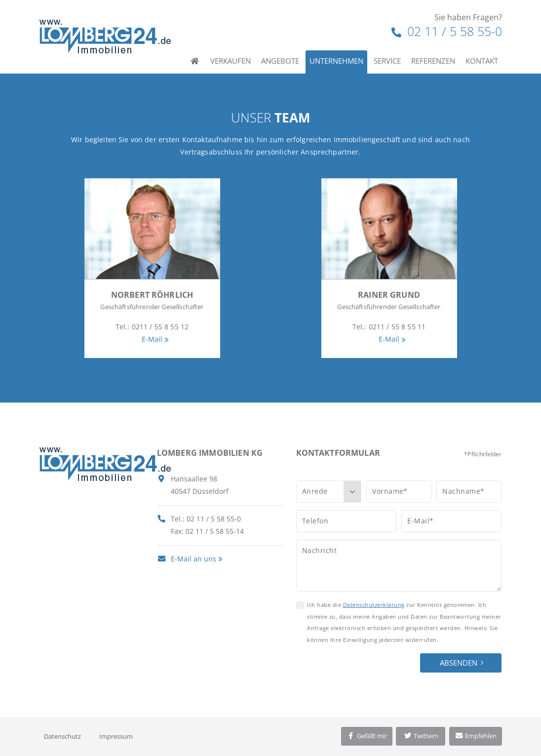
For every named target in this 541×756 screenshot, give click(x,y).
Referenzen (433, 61)
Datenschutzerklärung (374, 605)
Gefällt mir (367, 736)
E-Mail (152, 339)
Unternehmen (336, 61)
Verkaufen (231, 61)
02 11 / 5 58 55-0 (447, 31)
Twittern (421, 736)
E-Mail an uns (187, 559)
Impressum (116, 736)
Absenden (459, 663)
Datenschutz (62, 736)
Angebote (280, 61)
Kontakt (482, 61)
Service (387, 61)
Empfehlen (476, 736)
